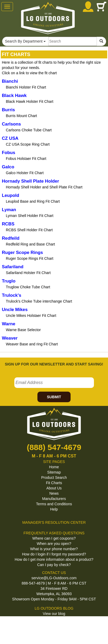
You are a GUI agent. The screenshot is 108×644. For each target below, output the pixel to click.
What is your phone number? (54, 549)
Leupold (10, 195)
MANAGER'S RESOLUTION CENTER (54, 522)
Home (54, 467)
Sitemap (54, 472)
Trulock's (12, 295)
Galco (8, 167)
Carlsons (11, 124)
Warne (9, 324)
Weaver (10, 338)
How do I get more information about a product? (54, 559)
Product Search (54, 478)
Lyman (9, 210)
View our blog (54, 614)
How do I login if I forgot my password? (54, 554)
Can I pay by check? (54, 565)
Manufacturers (54, 499)
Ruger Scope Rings (22, 252)
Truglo (9, 281)
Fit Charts (54, 483)
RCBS (8, 224)
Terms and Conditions (54, 504)
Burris (8, 110)
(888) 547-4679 (54, 447)
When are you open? (54, 544)
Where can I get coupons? (54, 538)
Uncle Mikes (15, 310)
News (54, 493)
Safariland (13, 267)
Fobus (8, 153)
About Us (54, 488)
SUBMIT (54, 397)
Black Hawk (14, 96)
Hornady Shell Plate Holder (30, 181)
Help (54, 509)
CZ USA (10, 138)
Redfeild (11, 238)
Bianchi (10, 81)
